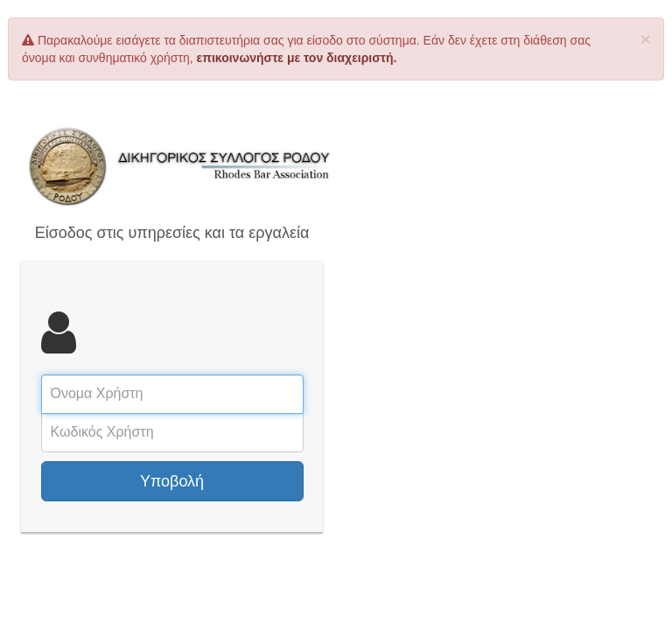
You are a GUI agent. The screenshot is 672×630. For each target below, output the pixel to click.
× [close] (646, 39)
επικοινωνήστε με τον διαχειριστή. (297, 58)
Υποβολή (172, 481)
